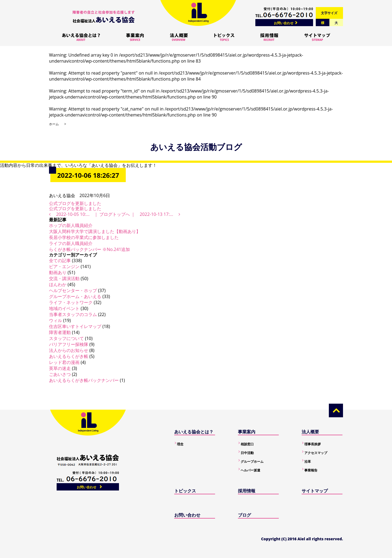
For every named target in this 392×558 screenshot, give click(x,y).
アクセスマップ (316, 453)
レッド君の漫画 (64, 362)
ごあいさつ (60, 374)
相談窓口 (247, 444)
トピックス (185, 491)
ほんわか (58, 284)
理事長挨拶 (313, 444)
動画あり (58, 272)
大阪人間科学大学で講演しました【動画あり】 (95, 231)
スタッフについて (66, 338)
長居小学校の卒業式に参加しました (84, 237)
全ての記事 (60, 260)
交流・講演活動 (64, 278)
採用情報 (247, 491)
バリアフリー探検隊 (69, 344)
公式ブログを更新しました (75, 203)
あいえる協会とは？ (194, 432)
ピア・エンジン (64, 266)
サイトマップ (315, 491)
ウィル (56, 320)
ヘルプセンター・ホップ (73, 290)
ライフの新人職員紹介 (71, 243)
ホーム (54, 124)
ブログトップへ (115, 214)
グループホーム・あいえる (75, 296)
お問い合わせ (284, 23)
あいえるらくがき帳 (69, 356)
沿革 (308, 462)
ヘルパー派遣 (250, 470)
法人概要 (310, 432)
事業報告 (311, 470)
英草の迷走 (60, 368)
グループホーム (252, 462)
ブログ (244, 515)
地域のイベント (64, 308)
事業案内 (247, 432)
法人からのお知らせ (69, 350)
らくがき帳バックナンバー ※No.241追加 (89, 249)
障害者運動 (60, 332)
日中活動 (247, 453)
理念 (180, 444)
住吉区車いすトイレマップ (75, 326)
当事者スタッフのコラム (73, 314)
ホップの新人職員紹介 (71, 225)
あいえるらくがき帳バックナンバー (84, 380)
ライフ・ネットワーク (71, 302)
